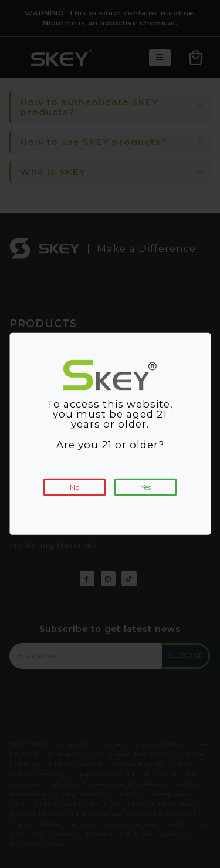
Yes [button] (146, 487)
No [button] (75, 487)
